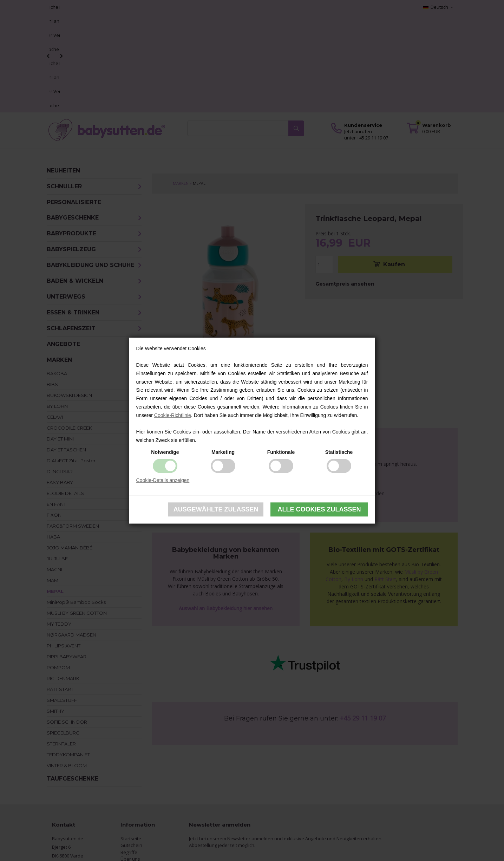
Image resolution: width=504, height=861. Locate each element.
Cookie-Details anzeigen (163, 480)
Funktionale (281, 452)
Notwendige (165, 452)
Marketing (223, 452)
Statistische (339, 452)
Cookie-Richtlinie (173, 415)
